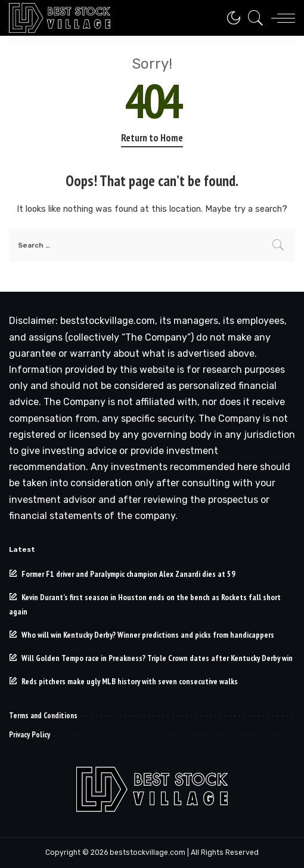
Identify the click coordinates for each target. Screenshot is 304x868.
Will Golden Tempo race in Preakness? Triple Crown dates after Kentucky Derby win (157, 658)
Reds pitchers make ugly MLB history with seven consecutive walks (130, 681)
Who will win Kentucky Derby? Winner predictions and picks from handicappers (148, 635)
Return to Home (152, 138)
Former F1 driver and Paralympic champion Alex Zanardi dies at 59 (128, 574)
